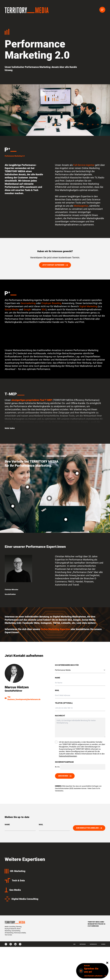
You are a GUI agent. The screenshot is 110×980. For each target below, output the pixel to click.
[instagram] (11, 944)
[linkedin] (15, 944)
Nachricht (60, 717)
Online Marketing (50, 631)
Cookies (103, 944)
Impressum (83, 944)
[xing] (20, 944)
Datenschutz (93, 944)
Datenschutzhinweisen (68, 758)
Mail (57, 692)
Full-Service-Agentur (84, 167)
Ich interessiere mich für (67, 667)
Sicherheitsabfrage (64, 764)
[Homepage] (27, 10)
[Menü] (102, 10)
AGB (74, 944)
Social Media (12, 311)
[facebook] (6, 944)
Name (58, 679)
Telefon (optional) (64, 705)
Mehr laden (10, 430)
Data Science (93, 201)
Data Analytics (74, 201)
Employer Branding (51, 305)
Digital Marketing (89, 308)
